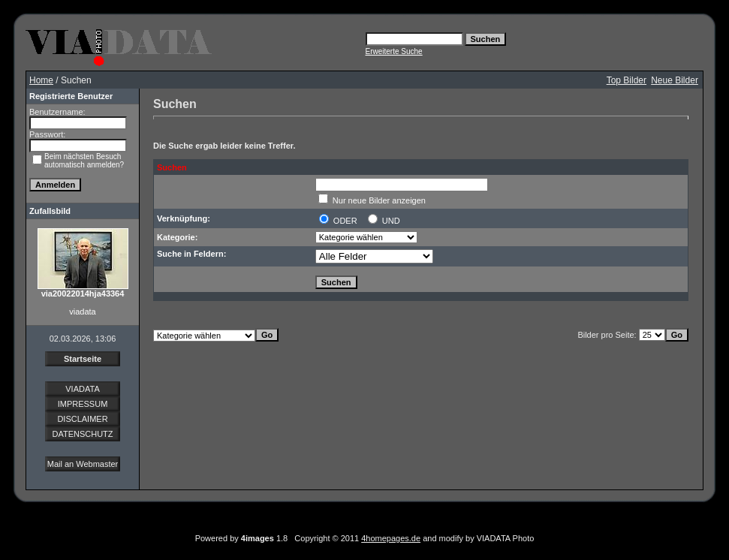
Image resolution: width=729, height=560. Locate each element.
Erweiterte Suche (394, 51)
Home (41, 80)
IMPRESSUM (83, 404)
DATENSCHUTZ (82, 434)
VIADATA (82, 389)
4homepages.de (391, 538)
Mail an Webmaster (83, 464)
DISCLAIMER (82, 419)
